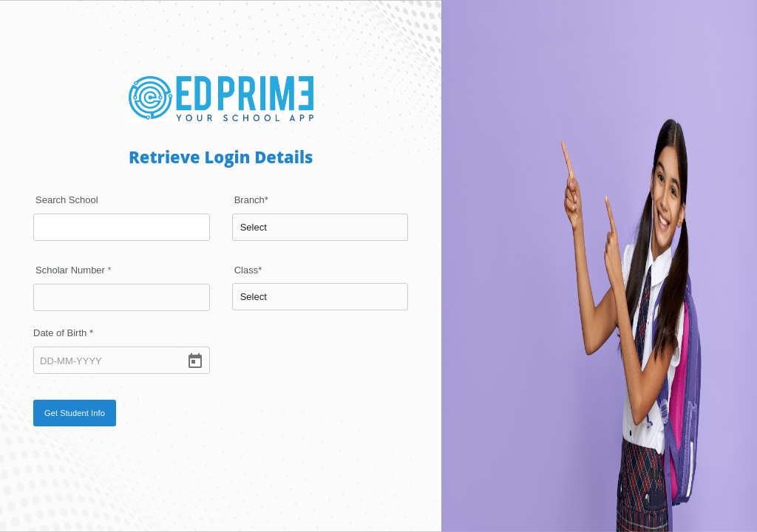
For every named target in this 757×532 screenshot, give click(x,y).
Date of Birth (63, 333)
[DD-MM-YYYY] (122, 360)
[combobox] (122, 227)
